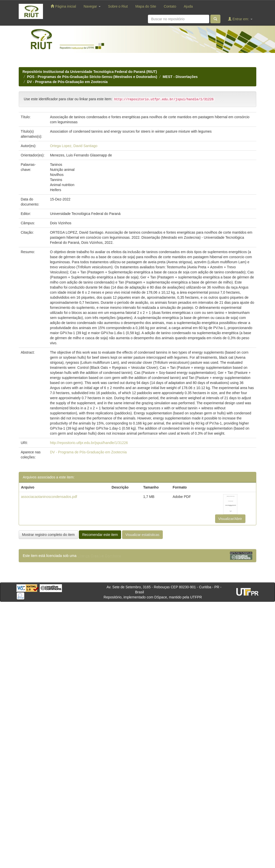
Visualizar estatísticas (142, 535)
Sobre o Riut (118, 6)
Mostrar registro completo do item (48, 535)
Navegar (92, 6)
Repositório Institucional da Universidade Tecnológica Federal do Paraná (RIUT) (90, 72)
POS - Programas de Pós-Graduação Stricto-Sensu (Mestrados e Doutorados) (92, 77)
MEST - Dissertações (180, 77)
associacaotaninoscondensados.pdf (49, 497)
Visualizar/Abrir (230, 519)
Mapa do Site (146, 6)
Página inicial (63, 6)
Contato (170, 6)
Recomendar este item (100, 535)
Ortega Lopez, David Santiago (74, 146)
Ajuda (188, 6)
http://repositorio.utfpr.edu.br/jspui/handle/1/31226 (89, 443)
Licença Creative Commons (99, 556)
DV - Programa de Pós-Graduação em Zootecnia (67, 82)
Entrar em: (240, 19)
